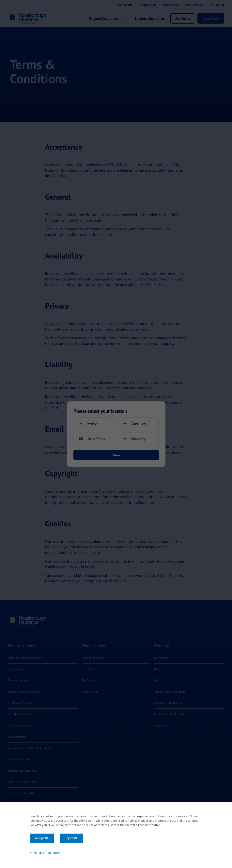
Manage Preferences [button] (47, 853)
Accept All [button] (42, 838)
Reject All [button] (71, 838)
